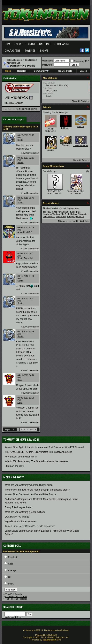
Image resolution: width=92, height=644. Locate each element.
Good (11, 564)
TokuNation (30, 60)
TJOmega (65, 128)
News (19, 44)
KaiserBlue (75, 212)
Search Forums (13, 607)
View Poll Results (14, 594)
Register (22, 71)
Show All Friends (81, 160)
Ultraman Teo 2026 (14, 466)
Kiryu (20, 380)
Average (12, 570)
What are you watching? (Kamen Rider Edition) (29, 485)
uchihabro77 (49, 216)
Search (83, 71)
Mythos (73, 214)
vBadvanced (49, 640)
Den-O (80, 126)
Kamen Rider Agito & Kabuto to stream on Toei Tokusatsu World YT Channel (44, 447)
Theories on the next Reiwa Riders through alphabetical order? (37, 490)
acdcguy (47, 212)
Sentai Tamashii (25, 258)
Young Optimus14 (50, 130)
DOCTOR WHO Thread (17, 517)
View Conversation (30, 153)
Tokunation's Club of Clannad (76, 192)
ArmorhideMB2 (24, 232)
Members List (13, 63)
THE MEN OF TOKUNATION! (54, 192)
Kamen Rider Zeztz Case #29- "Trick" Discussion (30, 526)
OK (10, 577)
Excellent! (13, 557)
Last (33, 429)
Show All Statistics (80, 101)
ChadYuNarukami (61, 212)
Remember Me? (80, 61)
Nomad (65, 145)
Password (47, 65)
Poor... (11, 584)
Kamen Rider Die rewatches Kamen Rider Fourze (30, 494)
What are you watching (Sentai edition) (25, 512)
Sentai (20, 140)
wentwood (61, 216)
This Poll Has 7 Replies (16, 599)
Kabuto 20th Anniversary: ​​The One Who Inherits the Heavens (36, 461)
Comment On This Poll (16, 596)
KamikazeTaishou (51, 214)
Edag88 (50, 150)
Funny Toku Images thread (18, 507)
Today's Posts (65, 71)
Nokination (83, 214)
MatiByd (65, 214)
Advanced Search (15, 617)
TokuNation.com (15, 60)
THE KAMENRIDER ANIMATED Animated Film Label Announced (38, 452)
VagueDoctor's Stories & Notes (20, 521)
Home (8, 44)
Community (41, 71)
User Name (48, 61)
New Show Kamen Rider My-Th (21, 457)
